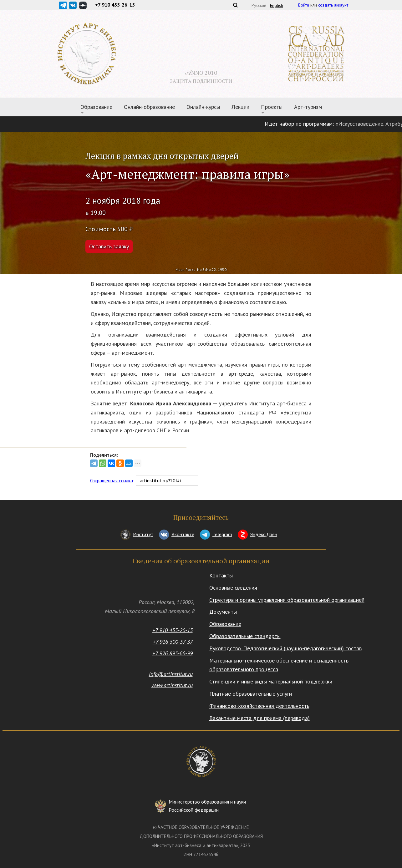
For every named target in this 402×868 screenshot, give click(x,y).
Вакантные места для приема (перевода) (260, 718)
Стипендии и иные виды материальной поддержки (271, 681)
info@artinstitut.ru (171, 674)
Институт (143, 534)
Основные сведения (233, 588)
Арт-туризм (308, 107)
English (277, 5)
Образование (96, 107)
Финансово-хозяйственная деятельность (259, 706)
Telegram (222, 534)
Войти (304, 5)
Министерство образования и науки (207, 806)
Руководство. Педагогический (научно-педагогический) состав (285, 648)
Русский (259, 5)
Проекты (272, 107)
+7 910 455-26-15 (173, 630)
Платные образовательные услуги (251, 694)
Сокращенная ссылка (112, 481)
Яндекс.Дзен (264, 534)
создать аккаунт (333, 5)
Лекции (240, 107)
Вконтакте (183, 534)
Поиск (235, 5)
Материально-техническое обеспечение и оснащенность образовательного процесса (279, 665)
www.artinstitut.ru (172, 685)
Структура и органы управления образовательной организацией (287, 600)
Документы (223, 612)
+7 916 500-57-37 (173, 642)
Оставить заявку (109, 246)
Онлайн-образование (149, 107)
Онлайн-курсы (203, 107)
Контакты (221, 575)
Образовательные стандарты (245, 636)
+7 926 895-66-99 (173, 653)
